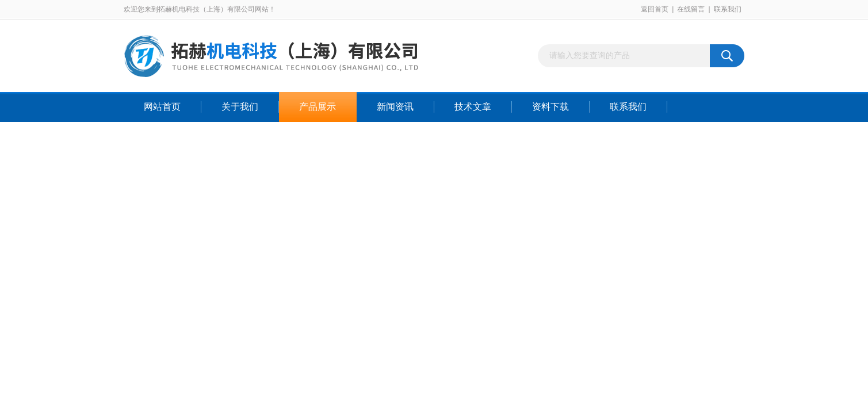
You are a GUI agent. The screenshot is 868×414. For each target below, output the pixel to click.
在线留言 (691, 9)
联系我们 (728, 9)
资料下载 (550, 107)
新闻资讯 (395, 107)
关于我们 (240, 107)
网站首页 (162, 107)
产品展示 (318, 107)
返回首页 (655, 9)
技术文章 (473, 107)
